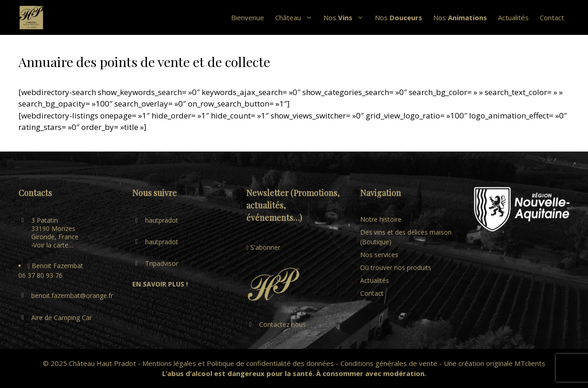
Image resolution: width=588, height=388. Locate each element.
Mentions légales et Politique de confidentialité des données (238, 363)
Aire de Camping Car (62, 318)
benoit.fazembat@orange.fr (72, 295)
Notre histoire (381, 219)
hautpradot (162, 220)
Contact (552, 17)
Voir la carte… (53, 245)
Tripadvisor (162, 263)
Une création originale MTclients (495, 363)
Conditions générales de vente (389, 363)
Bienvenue (248, 17)
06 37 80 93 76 (40, 275)
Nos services (379, 255)
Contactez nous (283, 324)
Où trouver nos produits (396, 267)
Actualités (513, 17)
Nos (346, 17)
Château (297, 17)
